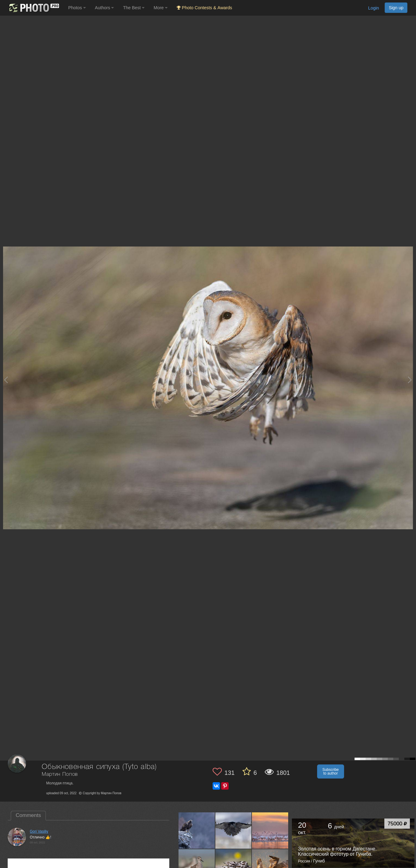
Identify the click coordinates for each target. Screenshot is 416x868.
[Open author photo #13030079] (234, 831)
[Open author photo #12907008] (270, 831)
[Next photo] (410, 380)
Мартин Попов (60, 774)
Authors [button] (104, 8)
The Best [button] (134, 8)
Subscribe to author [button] (330, 771)
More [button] (161, 8)
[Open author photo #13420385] (197, 831)
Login (373, 8)
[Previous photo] (6, 380)
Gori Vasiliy (39, 831)
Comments (28, 815)
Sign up (396, 8)
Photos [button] (77, 8)
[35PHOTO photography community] (33, 8)
